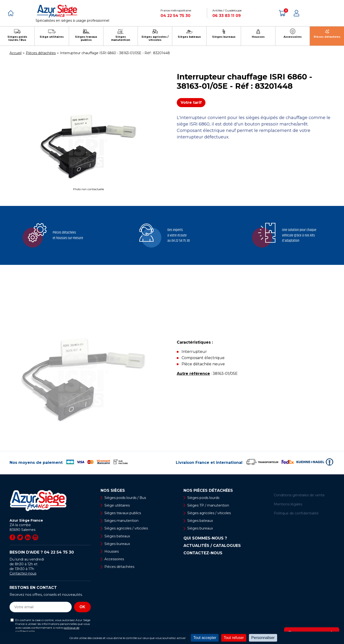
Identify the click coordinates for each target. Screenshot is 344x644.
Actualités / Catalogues (212, 546)
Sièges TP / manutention (208, 505)
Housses (112, 551)
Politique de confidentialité (296, 513)
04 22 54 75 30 (175, 16)
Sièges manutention (121, 521)
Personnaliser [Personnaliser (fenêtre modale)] (263, 638)
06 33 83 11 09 (227, 16)
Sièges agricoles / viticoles (126, 528)
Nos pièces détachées (208, 491)
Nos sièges (113, 491)
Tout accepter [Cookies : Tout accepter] (205, 638)
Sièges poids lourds (203, 498)
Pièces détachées (119, 567)
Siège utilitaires (117, 505)
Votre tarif (191, 102)
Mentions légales (288, 504)
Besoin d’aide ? (42, 552)
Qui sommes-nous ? (205, 538)
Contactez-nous (23, 573)
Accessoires (114, 559)
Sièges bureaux (117, 544)
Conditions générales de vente (299, 495)
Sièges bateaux (117, 536)
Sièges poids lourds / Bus (125, 498)
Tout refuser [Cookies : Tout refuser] (234, 638)
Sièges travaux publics (123, 513)
